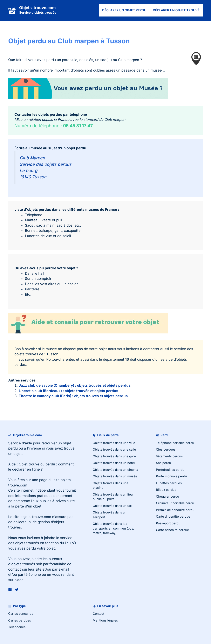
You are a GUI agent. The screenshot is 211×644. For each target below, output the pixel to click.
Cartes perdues (20, 620)
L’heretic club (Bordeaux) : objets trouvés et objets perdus (69, 391)
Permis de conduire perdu (175, 510)
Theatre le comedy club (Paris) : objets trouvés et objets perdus (73, 396)
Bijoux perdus (166, 490)
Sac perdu (164, 463)
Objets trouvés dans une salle (114, 449)
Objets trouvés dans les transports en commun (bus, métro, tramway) (113, 528)
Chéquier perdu (168, 496)
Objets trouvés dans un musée (115, 476)
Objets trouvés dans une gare (114, 456)
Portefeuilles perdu (170, 470)
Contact (98, 614)
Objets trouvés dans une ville (114, 443)
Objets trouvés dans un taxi (113, 506)
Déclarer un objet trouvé (176, 10)
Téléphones (17, 627)
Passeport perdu (168, 523)
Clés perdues (166, 449)
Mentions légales (105, 620)
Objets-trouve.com (37, 8)
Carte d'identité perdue (173, 516)
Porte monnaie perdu (171, 476)
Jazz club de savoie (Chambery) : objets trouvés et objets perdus (75, 385)
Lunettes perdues (169, 483)
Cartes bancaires (21, 614)
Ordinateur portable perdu (175, 503)
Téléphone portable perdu (175, 443)
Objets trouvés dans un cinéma (115, 470)
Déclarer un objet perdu (124, 10)
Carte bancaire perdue (172, 530)
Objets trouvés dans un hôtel (114, 463)
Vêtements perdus (169, 456)
